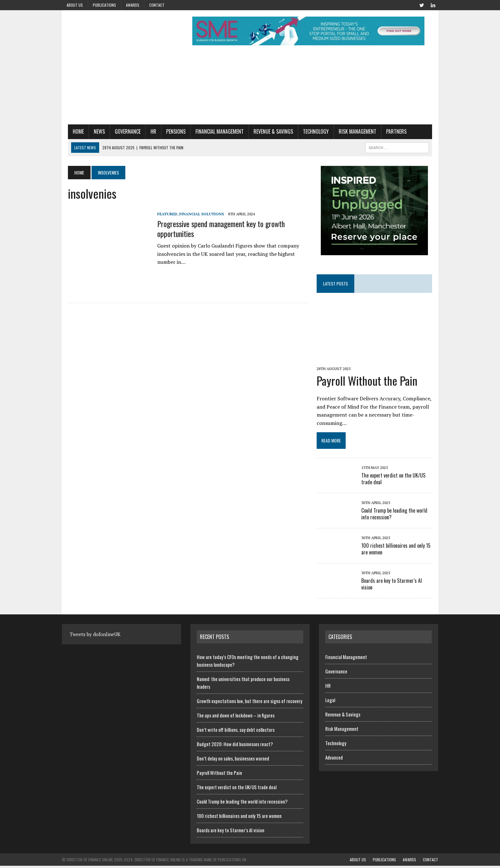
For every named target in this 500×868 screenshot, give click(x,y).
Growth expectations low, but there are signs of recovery (250, 703)
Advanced (334, 759)
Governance (122, 131)
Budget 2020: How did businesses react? (235, 746)
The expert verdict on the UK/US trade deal (396, 481)
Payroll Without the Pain (369, 383)
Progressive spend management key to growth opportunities (215, 229)
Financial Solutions (195, 214)
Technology (310, 131)
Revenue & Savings (267, 131)
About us (75, 5)
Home (72, 131)
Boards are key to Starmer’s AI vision (400, 583)
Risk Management (351, 131)
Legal (330, 702)
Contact (157, 5)
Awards (133, 5)
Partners (390, 131)
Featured (161, 214)
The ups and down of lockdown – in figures (236, 717)
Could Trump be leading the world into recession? (397, 516)
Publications (104, 5)
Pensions (170, 131)
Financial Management (213, 131)
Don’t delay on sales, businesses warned (233, 760)
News (93, 131)
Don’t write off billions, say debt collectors (236, 731)
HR (147, 131)
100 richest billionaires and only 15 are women (398, 551)
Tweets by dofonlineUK (95, 636)
